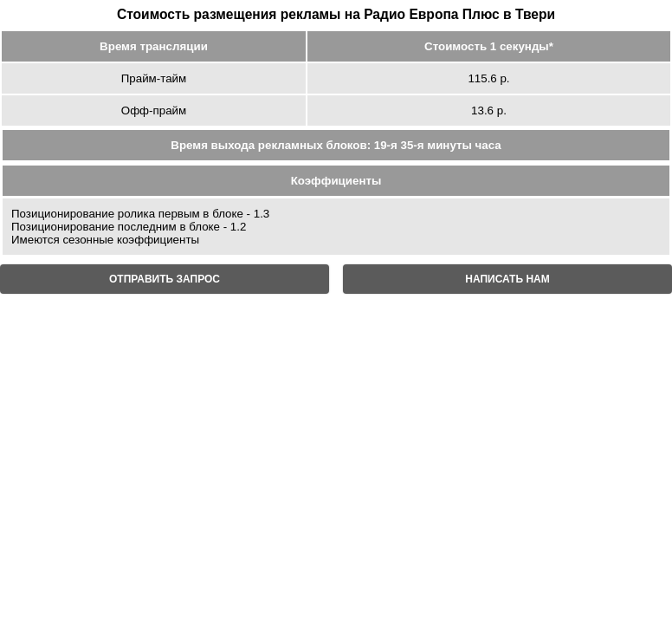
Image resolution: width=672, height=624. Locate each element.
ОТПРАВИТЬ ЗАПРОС (165, 279)
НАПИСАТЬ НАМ (507, 279)
